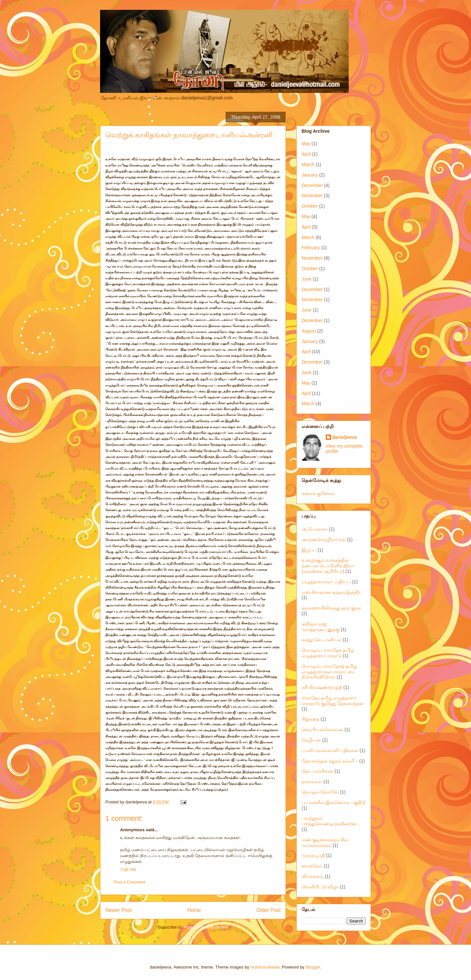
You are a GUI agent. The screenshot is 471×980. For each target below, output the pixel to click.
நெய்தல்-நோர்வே (320, 792)
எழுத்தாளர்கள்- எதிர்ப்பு (326, 582)
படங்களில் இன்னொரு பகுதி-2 (333, 802)
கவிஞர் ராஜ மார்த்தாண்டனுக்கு (321, 627)
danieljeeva (345, 437)
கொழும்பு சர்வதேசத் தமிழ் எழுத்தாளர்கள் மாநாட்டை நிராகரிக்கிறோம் (329, 672)
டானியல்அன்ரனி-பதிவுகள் (330, 750)
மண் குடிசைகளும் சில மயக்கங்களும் (325, 842)
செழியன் (311, 740)
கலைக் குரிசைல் (318, 493)
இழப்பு (309, 550)
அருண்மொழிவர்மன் (324, 540)
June (306, 279)
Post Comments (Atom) (206, 927)
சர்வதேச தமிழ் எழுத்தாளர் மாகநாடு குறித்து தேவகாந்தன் (332, 701)
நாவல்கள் (312, 782)
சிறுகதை (310, 719)
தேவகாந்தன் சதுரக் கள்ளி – (330, 761)
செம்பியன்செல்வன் (322, 730)
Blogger (313, 967)
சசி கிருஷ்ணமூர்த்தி (322, 687)
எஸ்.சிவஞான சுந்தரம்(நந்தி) (331, 592)
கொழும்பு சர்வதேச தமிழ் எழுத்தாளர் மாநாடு (328, 653)
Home (194, 910)
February (311, 248)
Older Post (269, 910)
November (312, 196)
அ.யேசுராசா (315, 529)
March (308, 164)
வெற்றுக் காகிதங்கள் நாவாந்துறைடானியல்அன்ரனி (189, 135)
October (310, 206)
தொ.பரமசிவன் (317, 771)
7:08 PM (128, 870)
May (306, 144)
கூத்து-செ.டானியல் (322, 640)
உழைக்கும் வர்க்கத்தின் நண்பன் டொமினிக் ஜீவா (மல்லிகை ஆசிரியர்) (328, 566)
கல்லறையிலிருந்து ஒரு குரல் (331, 608)
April (306, 154)
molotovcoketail (265, 967)
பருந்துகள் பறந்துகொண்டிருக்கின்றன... (331, 821)
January (310, 175)
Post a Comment (129, 882)
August (309, 331)
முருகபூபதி (313, 855)
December (312, 185)
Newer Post (119, 910)
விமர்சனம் (313, 876)
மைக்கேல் (312, 866)
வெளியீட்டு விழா (320, 887)
